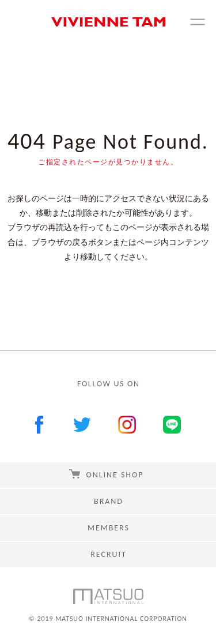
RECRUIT (108, 554)
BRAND (109, 501)
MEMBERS (109, 528)
